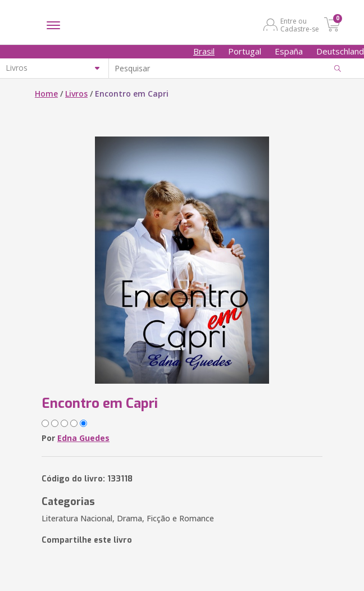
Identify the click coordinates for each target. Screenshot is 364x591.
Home (46, 94)
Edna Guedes (83, 438)
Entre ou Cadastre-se (300, 25)
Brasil (204, 51)
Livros (76, 94)
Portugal (245, 51)
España (289, 51)
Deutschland (340, 51)
